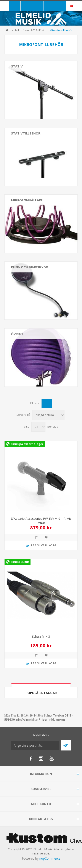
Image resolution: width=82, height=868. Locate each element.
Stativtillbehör (26, 133)
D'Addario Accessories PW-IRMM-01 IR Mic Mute (41, 521)
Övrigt (17, 334)
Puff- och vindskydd (30, 267)
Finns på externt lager (27, 444)
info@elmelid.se (27, 719)
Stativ (17, 66)
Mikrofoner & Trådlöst (30, 30)
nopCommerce (50, 858)
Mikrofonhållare (27, 200)
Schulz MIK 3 (41, 636)
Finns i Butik (20, 562)
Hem (7, 30)
